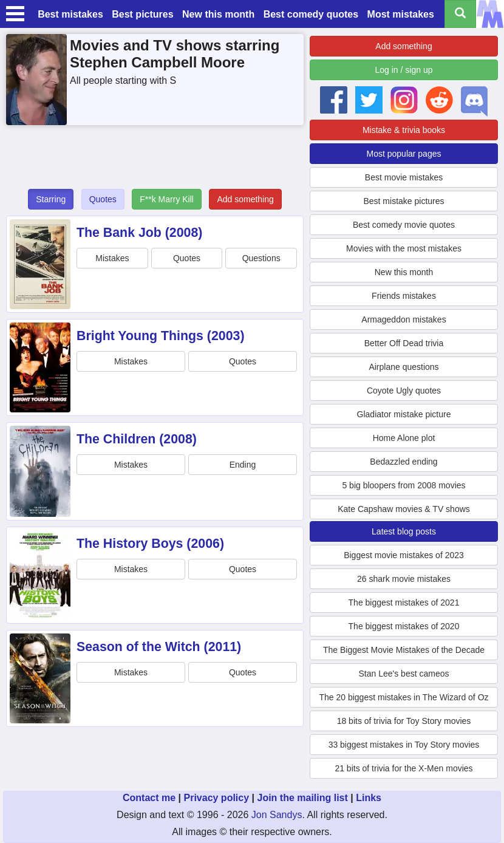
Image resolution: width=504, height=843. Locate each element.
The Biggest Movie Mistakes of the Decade (404, 650)
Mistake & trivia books (404, 130)
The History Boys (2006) (150, 544)
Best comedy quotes (311, 14)
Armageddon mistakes (404, 319)
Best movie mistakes (404, 177)
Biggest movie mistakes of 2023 (404, 555)
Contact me (149, 798)
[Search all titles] (460, 14)
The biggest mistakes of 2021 (404, 602)
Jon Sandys (277, 815)
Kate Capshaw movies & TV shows (404, 509)
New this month (218, 14)
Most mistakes (401, 14)
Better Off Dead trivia (404, 343)
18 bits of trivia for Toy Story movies (404, 721)
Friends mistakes (404, 296)
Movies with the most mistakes (404, 248)
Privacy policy (216, 798)
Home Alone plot (404, 438)
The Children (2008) (137, 439)
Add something (245, 199)
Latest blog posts (404, 531)
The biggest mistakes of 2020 (404, 626)
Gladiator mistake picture (404, 414)
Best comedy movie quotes (404, 225)
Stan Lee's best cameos (404, 674)
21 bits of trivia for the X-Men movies (404, 768)
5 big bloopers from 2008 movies (404, 485)
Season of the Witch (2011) (159, 647)
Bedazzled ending (404, 462)
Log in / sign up (404, 70)
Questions (261, 258)
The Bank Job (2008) (139, 233)
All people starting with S (123, 80)
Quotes (103, 199)
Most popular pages (404, 154)
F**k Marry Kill (167, 199)
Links (369, 798)
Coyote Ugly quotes (404, 391)
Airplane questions (404, 367)
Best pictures (142, 14)
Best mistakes (70, 14)
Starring (51, 199)
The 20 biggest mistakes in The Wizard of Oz (404, 697)
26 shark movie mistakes (404, 579)
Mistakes (112, 258)
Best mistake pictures (404, 201)
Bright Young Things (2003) (161, 336)
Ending (243, 465)
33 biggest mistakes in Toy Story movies (404, 745)
